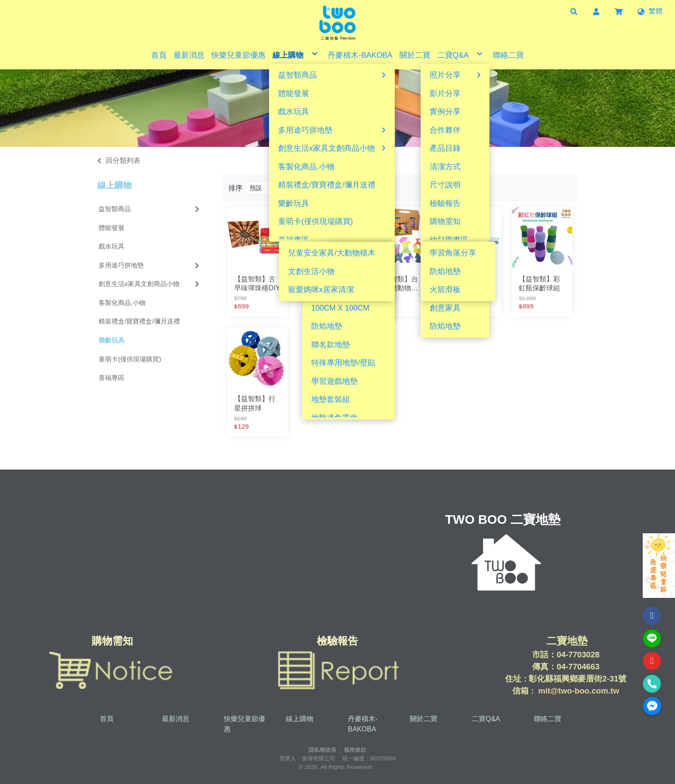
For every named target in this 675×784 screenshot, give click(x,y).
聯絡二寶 (548, 719)
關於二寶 (424, 719)
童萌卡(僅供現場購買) (130, 359)
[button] (574, 11)
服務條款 (355, 750)
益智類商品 (150, 209)
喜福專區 (111, 378)
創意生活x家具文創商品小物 (150, 284)
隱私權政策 (323, 750)
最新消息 (176, 719)
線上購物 (115, 185)
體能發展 (111, 228)
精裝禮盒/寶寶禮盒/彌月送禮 (139, 321)
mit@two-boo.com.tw (579, 691)
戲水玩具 (111, 246)
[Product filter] (289, 188)
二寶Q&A (486, 719)
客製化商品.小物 (122, 303)
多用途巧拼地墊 (150, 265)
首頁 (107, 719)
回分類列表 (123, 160)
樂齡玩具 (111, 340)
